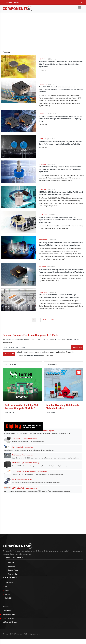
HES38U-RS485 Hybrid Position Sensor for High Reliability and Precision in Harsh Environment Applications (61, 193)
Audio (7, 590)
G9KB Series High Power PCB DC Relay (25, 463)
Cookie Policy (13, 574)
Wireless (43, 139)
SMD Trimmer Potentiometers (22, 455)
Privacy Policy (13, 570)
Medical (8, 594)
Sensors (42, 164)
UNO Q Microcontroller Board (22, 480)
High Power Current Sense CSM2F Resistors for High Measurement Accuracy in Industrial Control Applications (59, 296)
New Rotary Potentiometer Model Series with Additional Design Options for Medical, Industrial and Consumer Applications (61, 244)
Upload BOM (9, 354)
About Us (9, 2)
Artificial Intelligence (10, 622)
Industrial (9, 598)
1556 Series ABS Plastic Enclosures (24, 439)
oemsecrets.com (73, 339)
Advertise (12, 566)
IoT (6, 587)
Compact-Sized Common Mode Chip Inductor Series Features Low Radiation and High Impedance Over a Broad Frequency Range (61, 119)
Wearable (6, 607)
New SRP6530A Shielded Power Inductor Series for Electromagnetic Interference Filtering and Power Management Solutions (61, 89)
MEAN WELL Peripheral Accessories (24, 488)
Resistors (43, 215)
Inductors (43, 59)
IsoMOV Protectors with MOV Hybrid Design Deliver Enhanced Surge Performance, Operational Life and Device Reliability (61, 143)
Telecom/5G (7, 611)
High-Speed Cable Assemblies (22, 447)
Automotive (9, 583)
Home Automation (9, 614)
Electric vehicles (8, 618)
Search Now (77, 347)
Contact (17, 2)
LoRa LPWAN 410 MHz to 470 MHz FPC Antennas (29, 472)
